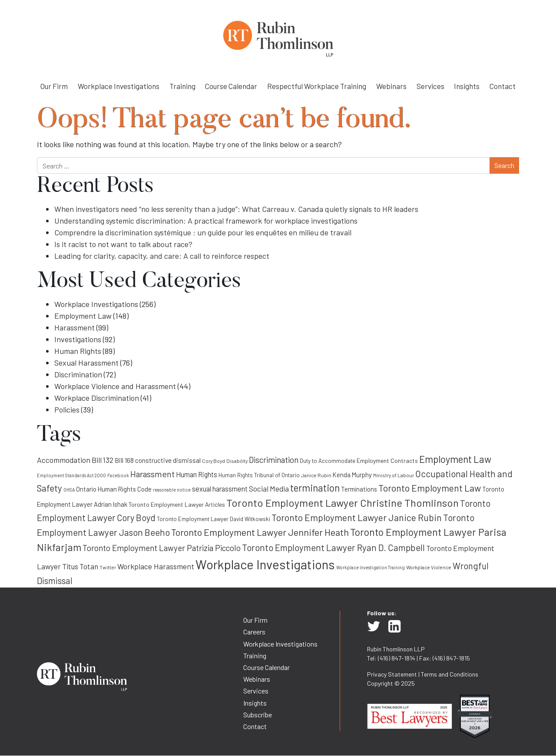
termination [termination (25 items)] (315, 488)
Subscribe (258, 715)
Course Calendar (231, 86)
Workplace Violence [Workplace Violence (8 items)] (429, 567)
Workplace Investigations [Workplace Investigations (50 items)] (265, 564)
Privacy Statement (392, 674)
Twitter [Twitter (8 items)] (108, 567)
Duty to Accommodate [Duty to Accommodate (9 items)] (328, 461)
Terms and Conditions (450, 674)
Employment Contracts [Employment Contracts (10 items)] (387, 461)
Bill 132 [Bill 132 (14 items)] (103, 460)
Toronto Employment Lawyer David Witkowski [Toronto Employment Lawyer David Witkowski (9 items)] (213, 519)
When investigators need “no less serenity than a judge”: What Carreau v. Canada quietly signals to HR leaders (236, 209)
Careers (254, 632)
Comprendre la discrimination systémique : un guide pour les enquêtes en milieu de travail (203, 232)
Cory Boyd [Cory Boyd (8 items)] (213, 461)
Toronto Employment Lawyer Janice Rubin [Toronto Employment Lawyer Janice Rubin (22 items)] (357, 517)
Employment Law (83, 316)
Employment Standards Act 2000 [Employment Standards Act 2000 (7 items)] (71, 475)
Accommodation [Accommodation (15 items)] (64, 460)
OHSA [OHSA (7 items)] (69, 490)
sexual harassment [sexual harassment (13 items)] (220, 489)
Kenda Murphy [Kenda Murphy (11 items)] (352, 475)
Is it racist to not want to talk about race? (123, 244)
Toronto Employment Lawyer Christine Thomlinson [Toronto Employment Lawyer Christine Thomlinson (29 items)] (343, 503)
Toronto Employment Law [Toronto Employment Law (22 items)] (430, 488)
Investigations (78, 339)
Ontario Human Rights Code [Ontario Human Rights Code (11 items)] (114, 489)
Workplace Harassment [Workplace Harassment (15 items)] (156, 566)
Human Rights (78, 351)
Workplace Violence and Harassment (115, 386)
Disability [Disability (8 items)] (237, 461)
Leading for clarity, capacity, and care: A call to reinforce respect (162, 256)
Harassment (74, 327)
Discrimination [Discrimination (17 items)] (274, 460)
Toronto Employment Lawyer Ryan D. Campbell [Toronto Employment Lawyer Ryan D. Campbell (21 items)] (333, 547)
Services (430, 86)
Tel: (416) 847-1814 (391, 658)
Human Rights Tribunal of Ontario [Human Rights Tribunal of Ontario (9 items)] (259, 475)
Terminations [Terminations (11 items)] (359, 489)
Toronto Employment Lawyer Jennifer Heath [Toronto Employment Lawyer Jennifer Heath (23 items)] (260, 532)
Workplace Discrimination (97, 398)
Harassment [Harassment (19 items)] (152, 474)
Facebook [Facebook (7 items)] (118, 475)
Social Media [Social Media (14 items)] (269, 489)
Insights (467, 86)
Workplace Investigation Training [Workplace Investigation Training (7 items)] (371, 567)
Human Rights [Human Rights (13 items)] (197, 474)
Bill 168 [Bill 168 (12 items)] (124, 460)
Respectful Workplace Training (317, 86)
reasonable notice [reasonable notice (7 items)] (172, 490)
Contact (503, 86)
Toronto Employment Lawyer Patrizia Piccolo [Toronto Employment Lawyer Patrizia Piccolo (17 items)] (162, 548)
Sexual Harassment (86, 363)
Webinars (391, 86)
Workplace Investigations (119, 86)
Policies (67, 409)
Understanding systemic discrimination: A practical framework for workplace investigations (206, 221)
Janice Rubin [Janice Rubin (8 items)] (316, 475)
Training (182, 86)
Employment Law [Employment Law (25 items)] (455, 459)
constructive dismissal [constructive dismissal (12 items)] (168, 460)
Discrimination (78, 374)
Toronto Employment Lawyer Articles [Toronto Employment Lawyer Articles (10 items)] (177, 504)
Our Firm (54, 86)
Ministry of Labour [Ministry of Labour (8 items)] (394, 475)
